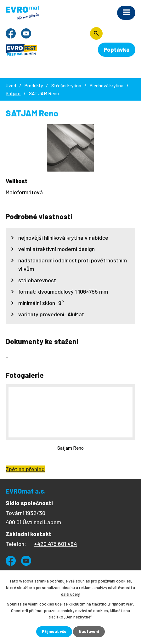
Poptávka (117, 50)
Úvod (11, 85)
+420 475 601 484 (55, 544)
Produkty (34, 85)
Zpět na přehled (25, 469)
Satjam (13, 93)
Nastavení (89, 631)
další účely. (71, 594)
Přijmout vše (54, 631)
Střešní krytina (66, 85)
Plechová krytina (107, 85)
